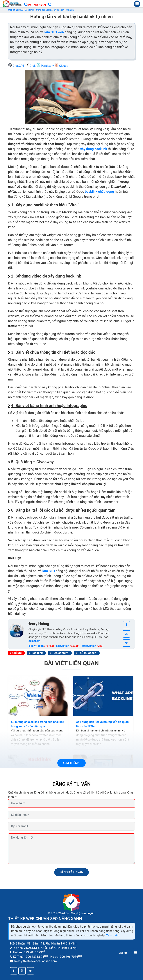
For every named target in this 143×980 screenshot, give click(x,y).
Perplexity (45, 66)
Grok (31, 66)
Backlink (37, 653)
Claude (61, 66)
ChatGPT (17, 66)
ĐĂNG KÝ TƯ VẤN (71, 872)
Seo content (60, 653)
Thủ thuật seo (87, 653)
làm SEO (49, 571)
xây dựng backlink (94, 149)
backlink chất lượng (100, 192)
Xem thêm (113, 935)
